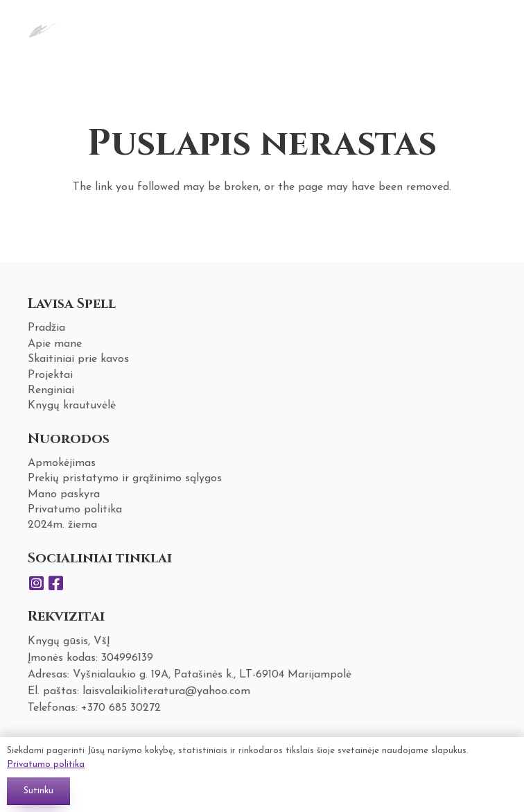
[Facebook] (55, 583)
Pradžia (46, 328)
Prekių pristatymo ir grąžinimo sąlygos (125, 478)
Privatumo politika (75, 510)
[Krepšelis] (480, 28)
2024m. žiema (62, 525)
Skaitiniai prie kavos (78, 359)
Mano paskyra (64, 494)
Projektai (50, 375)
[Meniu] (446, 28)
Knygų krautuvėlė (72, 406)
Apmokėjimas (62, 463)
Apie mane (55, 344)
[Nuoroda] (43, 28)
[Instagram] (36, 583)
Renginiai (51, 390)
